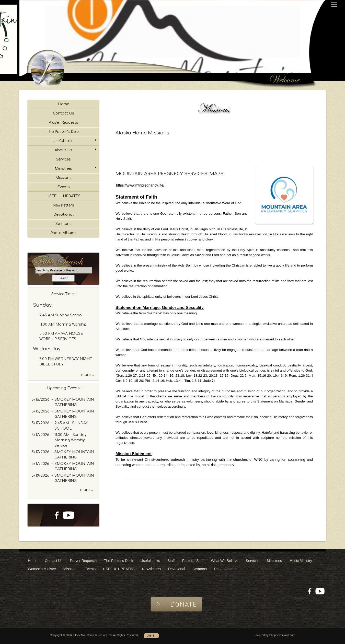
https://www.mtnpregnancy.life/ (140, 185)
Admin (151, 636)
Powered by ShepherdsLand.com (274, 635)
